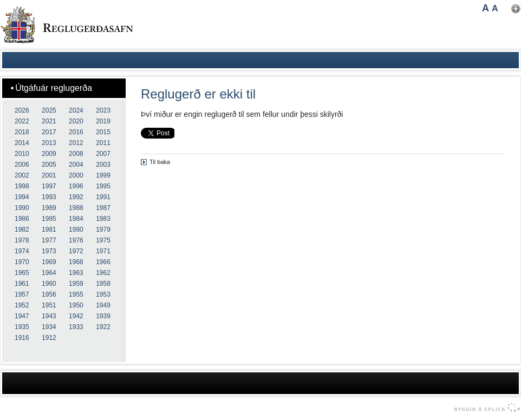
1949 (103, 305)
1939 (103, 316)
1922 (103, 327)
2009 (49, 154)
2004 (76, 165)
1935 (22, 327)
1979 (103, 229)
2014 (22, 143)
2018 (22, 132)
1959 (76, 284)
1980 (76, 229)
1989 (49, 208)
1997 (49, 186)
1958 (103, 284)
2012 (76, 143)
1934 (49, 327)
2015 (103, 132)
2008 (76, 154)
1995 (103, 186)
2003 (103, 165)
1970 (22, 262)
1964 (49, 273)
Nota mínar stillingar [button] (516, 9)
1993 (49, 197)
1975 (103, 240)
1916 (22, 338)
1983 (103, 219)
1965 (22, 273)
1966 (103, 262)
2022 (22, 121)
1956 (49, 294)
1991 (103, 197)
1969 (49, 262)
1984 (76, 219)
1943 (49, 316)
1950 (76, 305)
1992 (76, 197)
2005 (49, 165)
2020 (76, 121)
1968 (76, 262)
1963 (76, 273)
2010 (22, 154)
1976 (76, 240)
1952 (22, 305)
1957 (22, 294)
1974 (22, 251)
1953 (103, 294)
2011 (103, 143)
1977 (49, 240)
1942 (76, 316)
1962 (103, 273)
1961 (22, 284)
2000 (76, 175)
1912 (49, 338)
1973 (49, 251)
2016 (76, 132)
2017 (49, 132)
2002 (22, 175)
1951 (49, 305)
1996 (76, 186)
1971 (103, 251)
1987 (103, 208)
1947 (22, 316)
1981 (49, 229)
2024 (76, 110)
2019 (103, 121)
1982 (22, 229)
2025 (49, 110)
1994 (22, 197)
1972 (76, 251)
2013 (49, 143)
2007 (103, 154)
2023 (103, 110)
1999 (103, 175)
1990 (22, 208)
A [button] (486, 8)
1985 (49, 219)
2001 (49, 175)
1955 (76, 294)
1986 (22, 219)
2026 (22, 110)
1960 (49, 284)
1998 (22, 186)
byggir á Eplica (484, 408)
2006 (22, 165)
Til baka (160, 162)
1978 (22, 240)
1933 (76, 327)
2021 (49, 121)
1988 (76, 208)
